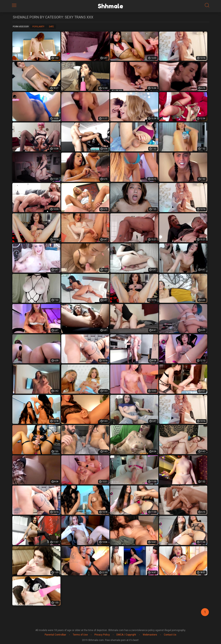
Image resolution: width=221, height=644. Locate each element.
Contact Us (170, 635)
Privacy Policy (102, 635)
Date (51, 27)
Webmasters (150, 635)
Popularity (38, 27)
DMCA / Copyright (126, 635)
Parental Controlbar (55, 635)
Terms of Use (80, 635)
